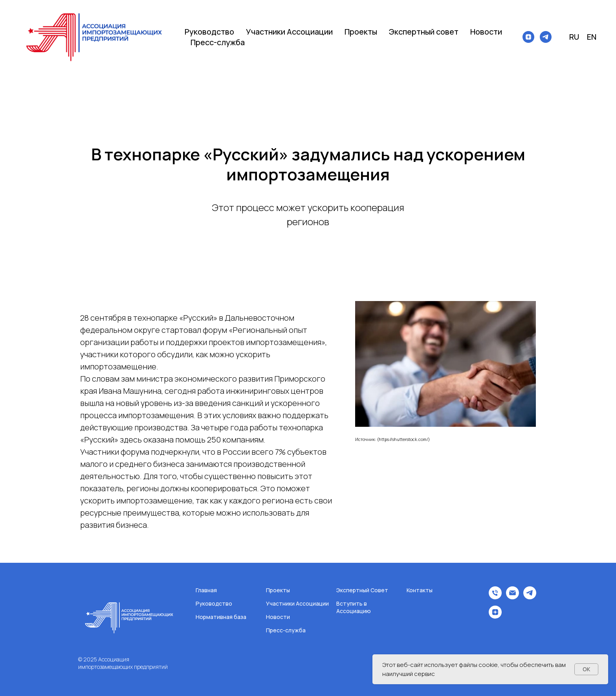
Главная (206, 590)
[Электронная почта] (512, 597)
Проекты (361, 32)
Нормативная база (221, 617)
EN (592, 37)
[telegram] (546, 37)
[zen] (528, 37)
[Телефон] (495, 597)
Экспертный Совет (362, 590)
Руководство (209, 32)
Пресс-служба (218, 42)
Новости (486, 32)
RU (574, 37)
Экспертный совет (424, 32)
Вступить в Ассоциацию (354, 607)
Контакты (420, 590)
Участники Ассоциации (289, 32)
